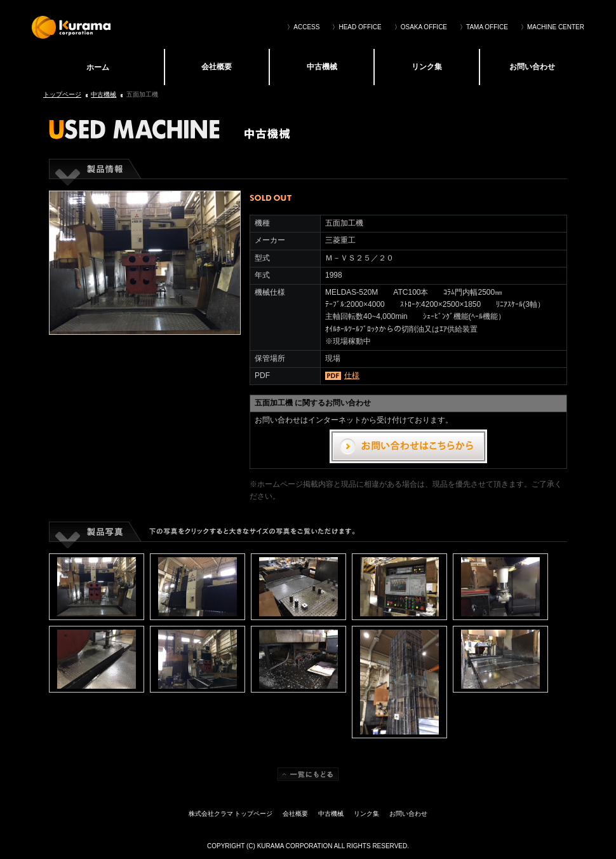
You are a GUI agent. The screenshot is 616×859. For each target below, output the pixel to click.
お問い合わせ (532, 67)
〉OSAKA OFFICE (421, 27)
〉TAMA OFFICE (484, 27)
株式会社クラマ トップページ (97, 67)
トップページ (62, 94)
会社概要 (217, 67)
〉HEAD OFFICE (357, 27)
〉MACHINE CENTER (552, 27)
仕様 (352, 375)
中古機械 (322, 67)
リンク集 (427, 67)
